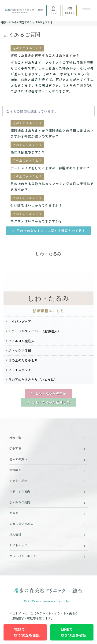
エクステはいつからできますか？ (36, 221)
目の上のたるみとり (23, 360)
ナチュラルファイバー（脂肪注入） (34, 331)
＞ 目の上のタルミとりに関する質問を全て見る (48, 231)
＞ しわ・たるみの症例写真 (48, 402)
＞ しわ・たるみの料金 (48, 393)
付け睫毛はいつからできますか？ (36, 205)
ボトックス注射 (20, 350)
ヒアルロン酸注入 (21, 341)
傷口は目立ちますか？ (28, 152)
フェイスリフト (20, 370)
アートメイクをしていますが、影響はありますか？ (50, 168)
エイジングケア (20, 321)
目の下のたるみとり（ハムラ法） (33, 380)
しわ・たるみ (48, 298)
